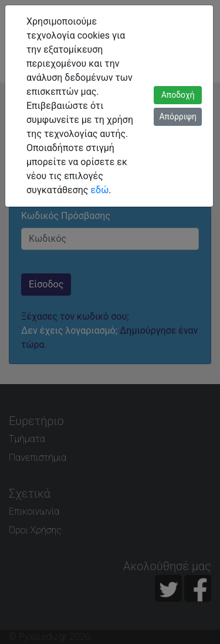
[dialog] (110, 322)
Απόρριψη (178, 117)
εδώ (99, 190)
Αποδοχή (178, 95)
